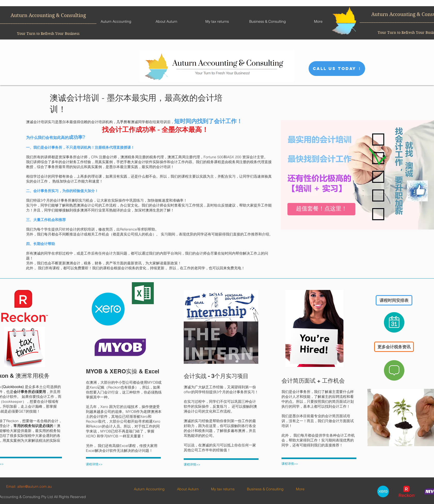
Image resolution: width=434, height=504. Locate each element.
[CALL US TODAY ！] (337, 69)
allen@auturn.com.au (35, 486)
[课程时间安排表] (394, 300)
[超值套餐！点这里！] (321, 209)
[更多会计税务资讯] (394, 347)
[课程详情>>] (99, 464)
